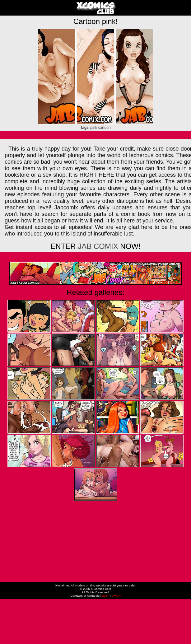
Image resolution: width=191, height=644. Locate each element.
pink (94, 128)
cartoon (105, 128)
